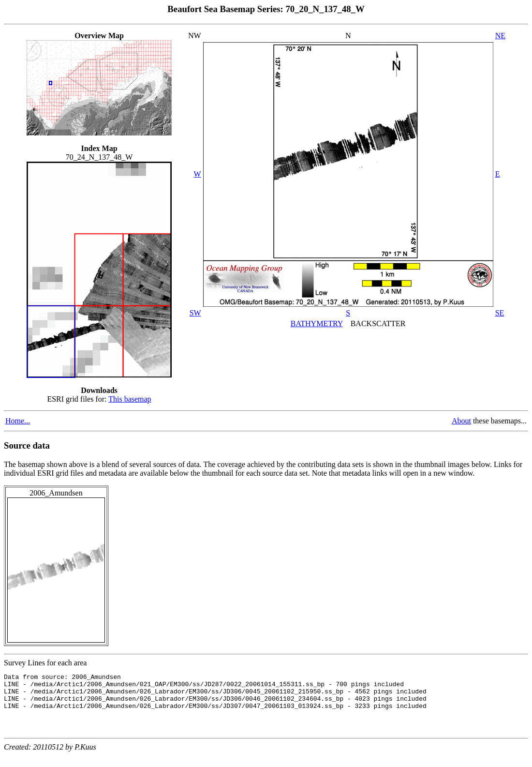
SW (195, 313)
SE (500, 313)
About (461, 421)
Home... (18, 421)
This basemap (130, 399)
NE (500, 36)
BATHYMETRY (317, 323)
